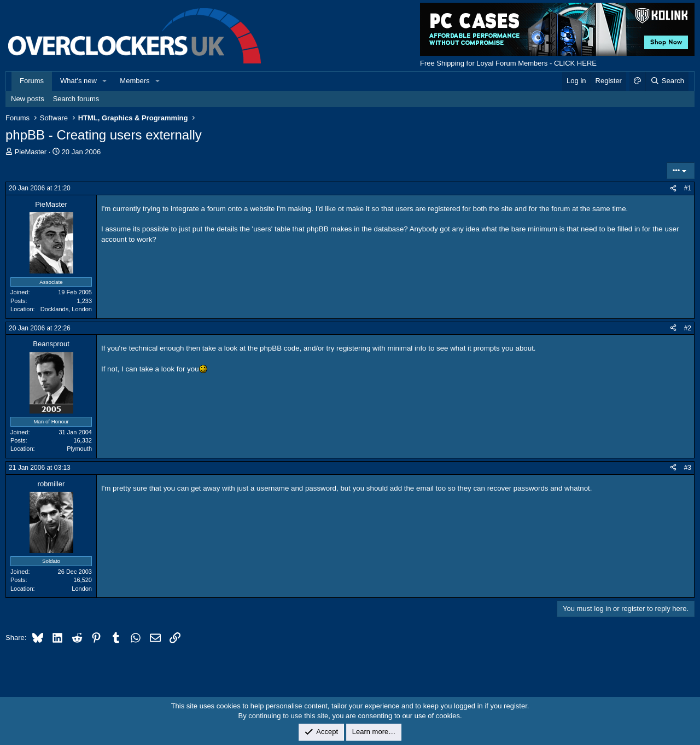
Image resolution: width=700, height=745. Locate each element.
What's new (78, 81)
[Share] (673, 188)
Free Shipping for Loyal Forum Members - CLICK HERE (508, 63)
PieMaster (31, 152)
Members (135, 81)
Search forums (76, 99)
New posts (28, 99)
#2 (688, 328)
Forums (32, 81)
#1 (688, 188)
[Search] (667, 81)
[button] (105, 81)
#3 (688, 468)
